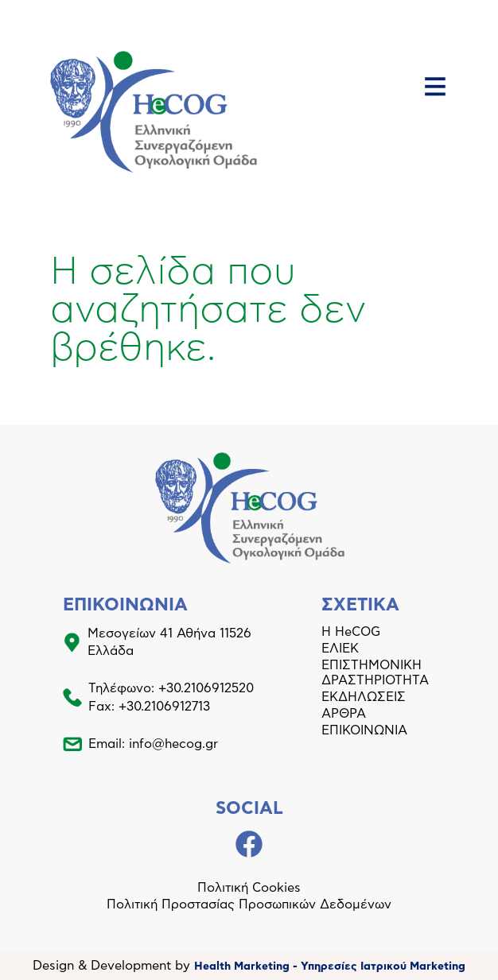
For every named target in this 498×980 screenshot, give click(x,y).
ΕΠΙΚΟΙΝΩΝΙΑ (364, 730)
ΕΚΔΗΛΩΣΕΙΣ (364, 697)
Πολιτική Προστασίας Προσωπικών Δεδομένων (249, 904)
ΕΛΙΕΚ (340, 649)
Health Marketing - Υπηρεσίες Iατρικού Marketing (330, 966)
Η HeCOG (351, 632)
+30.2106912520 (206, 688)
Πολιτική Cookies (249, 888)
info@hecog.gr (173, 744)
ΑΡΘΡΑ (344, 714)
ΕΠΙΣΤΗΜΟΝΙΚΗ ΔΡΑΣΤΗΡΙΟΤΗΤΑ (375, 673)
